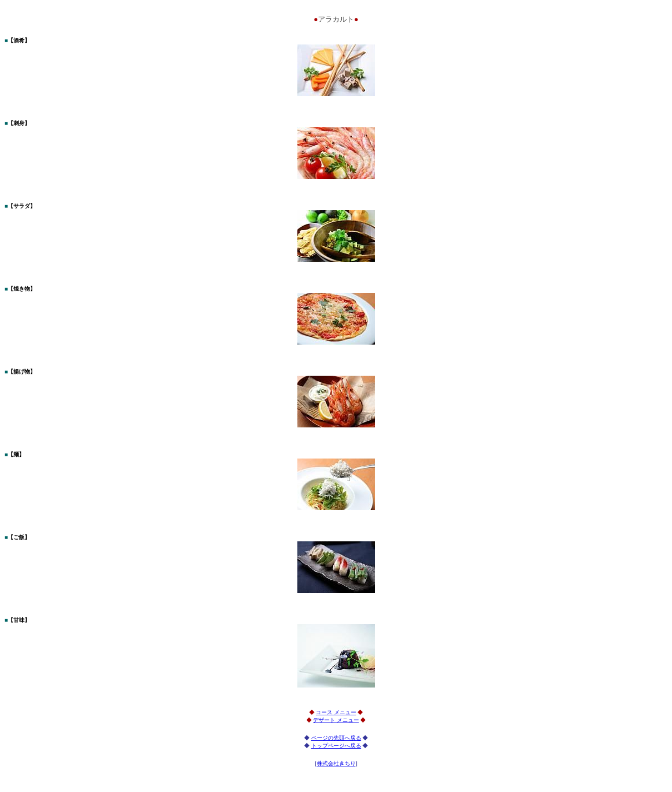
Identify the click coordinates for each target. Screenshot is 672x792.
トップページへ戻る (336, 746)
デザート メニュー (336, 720)
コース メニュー (336, 712)
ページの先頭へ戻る (336, 738)
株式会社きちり (336, 763)
